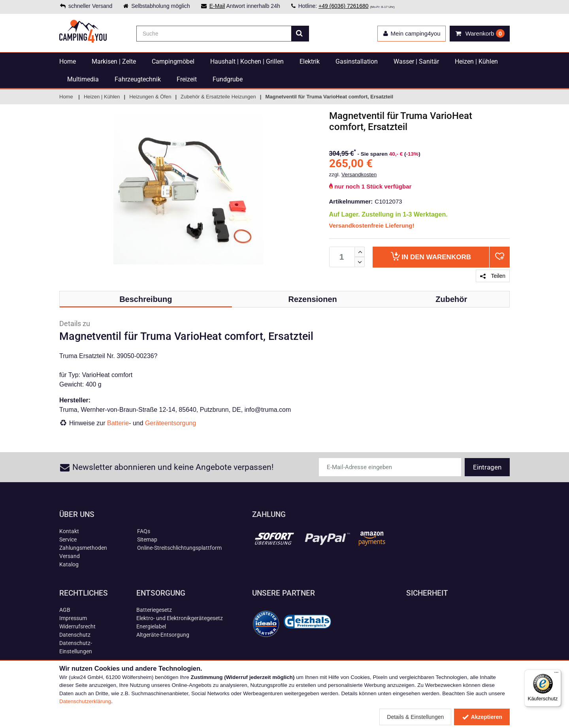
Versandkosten (359, 174)
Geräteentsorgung (171, 423)
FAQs (144, 531)
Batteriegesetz (154, 610)
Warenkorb (431, 256)
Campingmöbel (173, 61)
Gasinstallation (357, 61)
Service (68, 539)
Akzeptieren (482, 717)
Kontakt (69, 531)
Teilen (493, 276)
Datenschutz (75, 635)
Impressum (73, 618)
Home (68, 61)
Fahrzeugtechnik (138, 79)
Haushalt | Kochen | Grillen (247, 61)
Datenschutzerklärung (85, 701)
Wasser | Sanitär (416, 61)
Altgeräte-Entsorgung (163, 635)
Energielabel (151, 626)
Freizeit (187, 79)
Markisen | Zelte (114, 61)
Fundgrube (228, 79)
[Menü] (556, 674)
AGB (65, 610)
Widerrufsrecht (77, 626)
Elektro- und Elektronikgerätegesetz (180, 618)
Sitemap (147, 539)
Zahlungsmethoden (83, 548)
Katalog (69, 564)
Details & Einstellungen (415, 717)
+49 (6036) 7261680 (344, 6)
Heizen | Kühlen (476, 61)
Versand (70, 556)
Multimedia (83, 79)
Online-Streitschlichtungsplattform (179, 548)
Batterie (118, 423)
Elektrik (310, 61)
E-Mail (217, 6)
